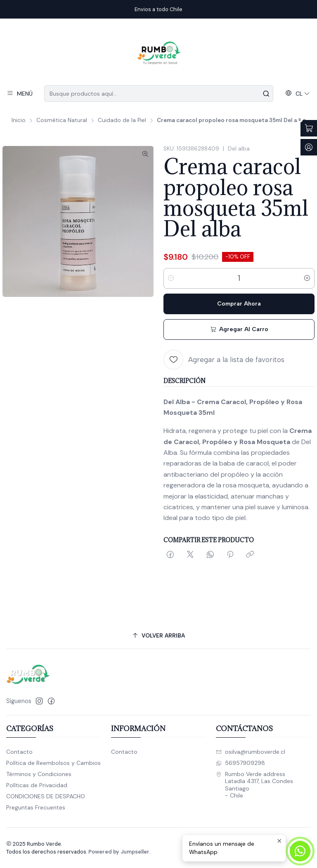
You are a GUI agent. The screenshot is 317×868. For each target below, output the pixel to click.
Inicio (19, 120)
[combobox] (158, 94)
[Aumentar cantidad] (307, 278)
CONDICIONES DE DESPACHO (46, 796)
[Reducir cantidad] (171, 278)
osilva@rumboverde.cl (251, 752)
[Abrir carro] (309, 128)
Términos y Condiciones (39, 774)
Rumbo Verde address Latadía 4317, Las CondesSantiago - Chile (254, 785)
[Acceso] (309, 147)
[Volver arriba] (158, 636)
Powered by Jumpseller (119, 852)
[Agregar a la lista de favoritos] (224, 360)
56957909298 (240, 763)
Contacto (19, 752)
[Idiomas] (298, 94)
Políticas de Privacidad (37, 785)
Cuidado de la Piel (122, 120)
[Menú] (20, 94)
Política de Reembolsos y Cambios (53, 763)
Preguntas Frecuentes (36, 807)
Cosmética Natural (62, 120)
